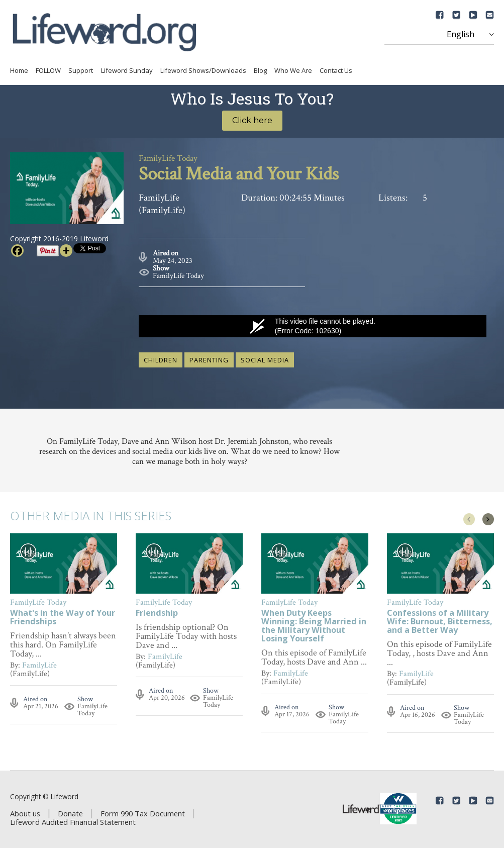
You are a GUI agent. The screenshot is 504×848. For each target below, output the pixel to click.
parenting (209, 360)
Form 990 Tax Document (143, 813)
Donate (70, 813)
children (161, 360)
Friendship (157, 614)
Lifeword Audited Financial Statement (73, 822)
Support (81, 70)
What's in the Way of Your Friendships (63, 618)
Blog (260, 70)
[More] (66, 251)
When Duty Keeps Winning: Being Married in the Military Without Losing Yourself (314, 626)
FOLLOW (48, 70)
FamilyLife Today (178, 276)
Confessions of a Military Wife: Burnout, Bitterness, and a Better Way (440, 622)
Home (19, 70)
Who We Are (293, 70)
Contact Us (336, 70)
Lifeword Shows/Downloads (203, 70)
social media (265, 360)
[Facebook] (17, 251)
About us (25, 813)
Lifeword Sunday (127, 70)
